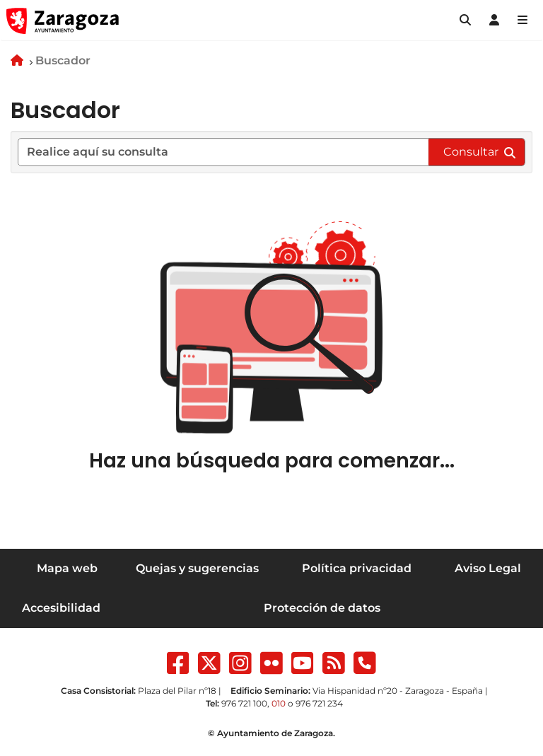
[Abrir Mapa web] (522, 21)
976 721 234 (319, 703)
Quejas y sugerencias (197, 568)
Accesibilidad (61, 608)
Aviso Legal (488, 568)
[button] (465, 21)
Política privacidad (357, 568)
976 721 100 (244, 703)
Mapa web (67, 568)
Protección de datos (322, 608)
